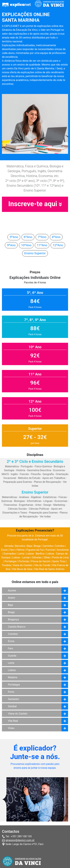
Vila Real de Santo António (49, 569)
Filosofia (36, 474)
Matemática (12, 466)
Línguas (48, 501)
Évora (4, 550)
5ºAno (14, 237)
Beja (30, 546)
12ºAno (58, 245)
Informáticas (34, 501)
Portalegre (11, 561)
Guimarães (10, 554)
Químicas (7, 501)
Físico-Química (43, 466)
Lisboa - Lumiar (21, 558)
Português (27, 466)
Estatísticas (50, 497)
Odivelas (37, 558)
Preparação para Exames (18, 482)
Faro (12, 550)
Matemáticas (10, 497)
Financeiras (10, 505)
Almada (9, 546)
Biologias (20, 501)
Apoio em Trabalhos (54, 478)
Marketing (59, 505)
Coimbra (59, 546)
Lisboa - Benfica (35, 554)
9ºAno (11, 245)
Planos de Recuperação (47, 482)
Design (47, 505)
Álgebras (36, 497)
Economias (61, 501)
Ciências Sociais (17, 509)
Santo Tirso (59, 561)
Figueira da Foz (35, 550)
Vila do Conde (42, 565)
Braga (37, 546)
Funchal (50, 550)
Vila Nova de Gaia (22, 569)
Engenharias (26, 505)
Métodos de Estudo (29, 478)
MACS (5, 474)
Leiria (21, 554)
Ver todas (45, 516)
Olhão (47, 558)
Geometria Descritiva (39, 470)
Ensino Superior (35, 253)
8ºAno (56, 237)
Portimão (24, 561)
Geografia (48, 474)
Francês (24, 474)
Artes (38, 505)
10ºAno (26, 245)
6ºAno (28, 237)
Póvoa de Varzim (41, 561)
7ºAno (42, 237)
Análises (24, 497)
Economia (59, 470)
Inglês (14, 474)
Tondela (6, 565)
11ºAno (42, 245)
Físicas (63, 497)
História (21, 470)
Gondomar (63, 550)
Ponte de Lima (60, 558)
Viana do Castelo (23, 565)
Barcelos (20, 546)
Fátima (20, 550)
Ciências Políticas (39, 509)
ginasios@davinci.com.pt (20, 840)
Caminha (48, 546)
